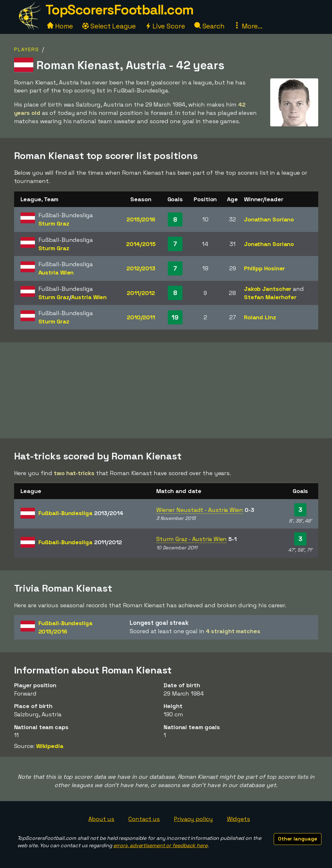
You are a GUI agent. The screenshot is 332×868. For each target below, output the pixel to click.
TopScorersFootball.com (119, 10)
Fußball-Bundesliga (81, 513)
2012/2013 (141, 268)
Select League (109, 26)
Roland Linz (260, 317)
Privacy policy (193, 819)
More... (248, 26)
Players (27, 49)
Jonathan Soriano (269, 219)
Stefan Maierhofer (270, 297)
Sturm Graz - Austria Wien (192, 539)
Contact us (144, 819)
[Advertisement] (166, 390)
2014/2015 (141, 244)
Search (209, 26)
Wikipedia (50, 746)
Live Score (165, 26)
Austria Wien (56, 272)
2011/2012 (141, 293)
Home (60, 26)
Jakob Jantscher (268, 289)
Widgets (239, 819)
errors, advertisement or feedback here (160, 845)
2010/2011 (141, 317)
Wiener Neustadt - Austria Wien (200, 510)
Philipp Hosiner (265, 268)
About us (101, 819)
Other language (298, 839)
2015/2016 (141, 219)
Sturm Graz (54, 223)
